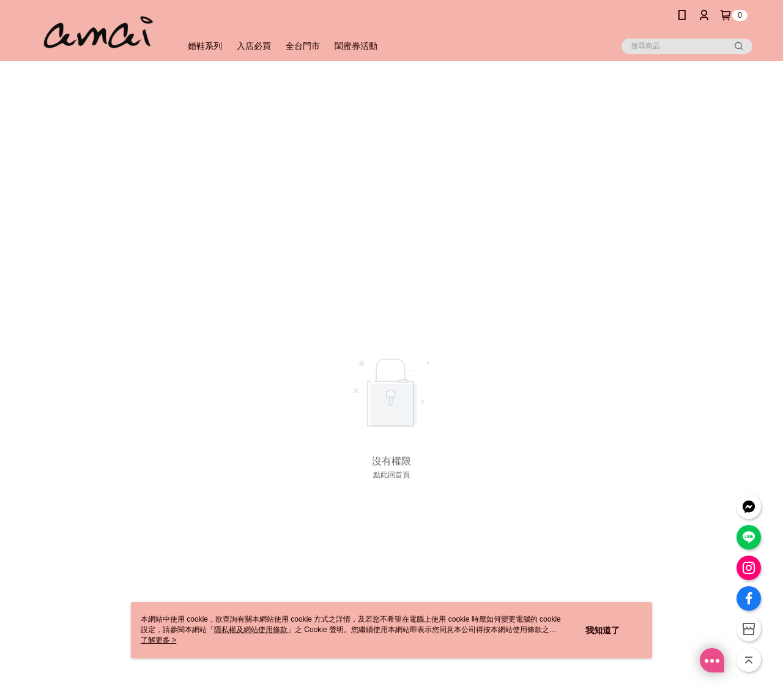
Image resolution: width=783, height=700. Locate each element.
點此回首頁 (391, 475)
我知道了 (603, 630)
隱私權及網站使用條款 (251, 630)
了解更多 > (158, 640)
